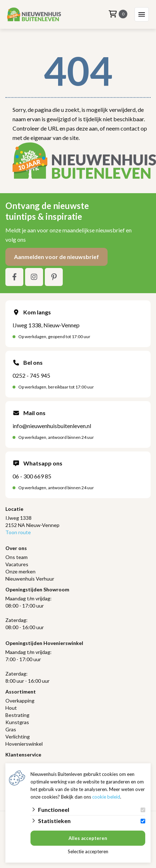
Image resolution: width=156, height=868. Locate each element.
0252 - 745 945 (31, 375)
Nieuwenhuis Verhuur (30, 579)
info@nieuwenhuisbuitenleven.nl (52, 426)
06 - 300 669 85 (32, 476)
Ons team (16, 557)
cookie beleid (106, 797)
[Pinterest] (54, 277)
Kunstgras (17, 722)
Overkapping (20, 701)
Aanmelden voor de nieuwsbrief (56, 257)
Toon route (18, 532)
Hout (11, 708)
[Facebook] (14, 277)
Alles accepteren (88, 838)
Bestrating (17, 715)
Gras (11, 729)
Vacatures (17, 564)
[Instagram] (34, 277)
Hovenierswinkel (24, 744)
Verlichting (18, 737)
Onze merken (20, 571)
